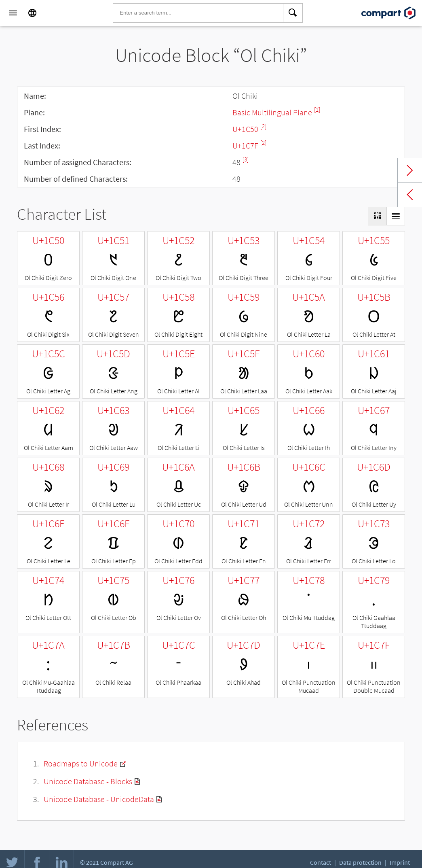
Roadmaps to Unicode (81, 763)
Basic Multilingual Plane (273, 112)
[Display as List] (396, 216)
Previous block (410, 195)
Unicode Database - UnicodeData (99, 799)
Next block (410, 170)
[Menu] (13, 13)
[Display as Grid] (377, 216)
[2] (263, 126)
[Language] (32, 13)
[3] (246, 159)
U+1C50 (246, 129)
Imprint (400, 862)
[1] (317, 109)
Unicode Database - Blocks (88, 781)
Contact (321, 862)
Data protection (360, 862)
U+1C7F (246, 145)
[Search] (293, 13)
